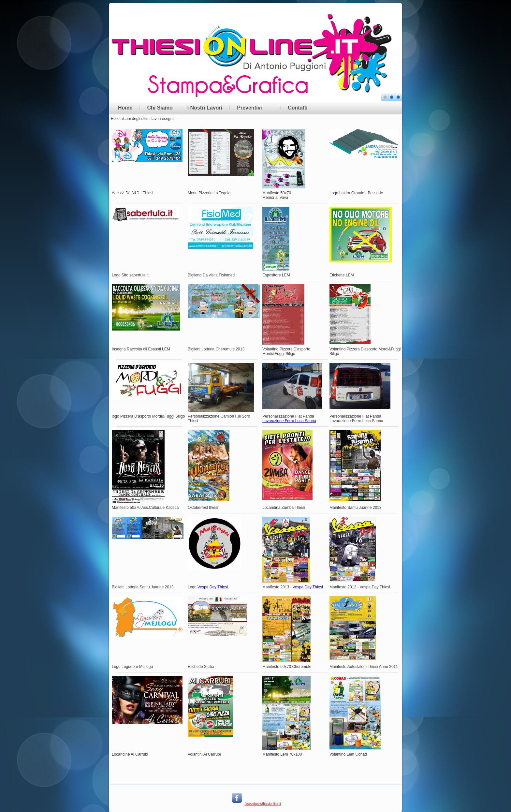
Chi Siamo (160, 108)
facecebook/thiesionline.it (263, 804)
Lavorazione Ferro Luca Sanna (289, 421)
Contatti (298, 108)
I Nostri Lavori (205, 108)
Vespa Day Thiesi (213, 587)
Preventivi (249, 108)
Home (125, 108)
